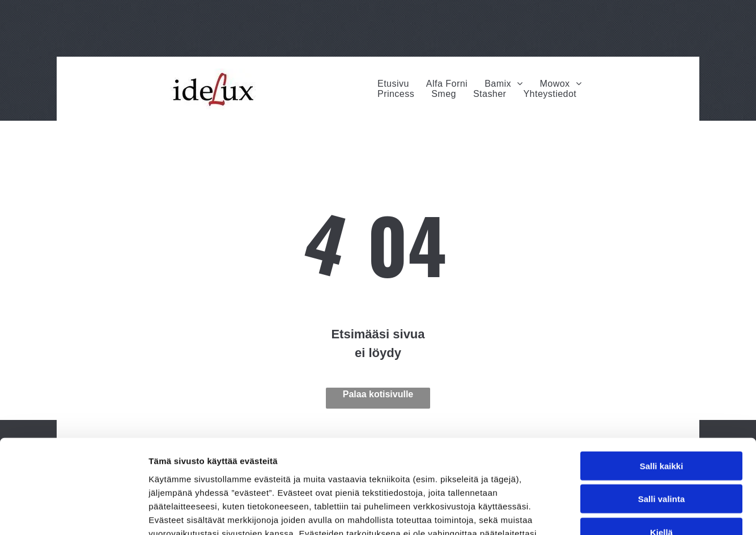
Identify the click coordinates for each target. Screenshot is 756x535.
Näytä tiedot (606, 513)
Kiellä (661, 438)
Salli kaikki (662, 372)
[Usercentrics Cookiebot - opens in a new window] (73, 513)
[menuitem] (393, 84)
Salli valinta (662, 405)
